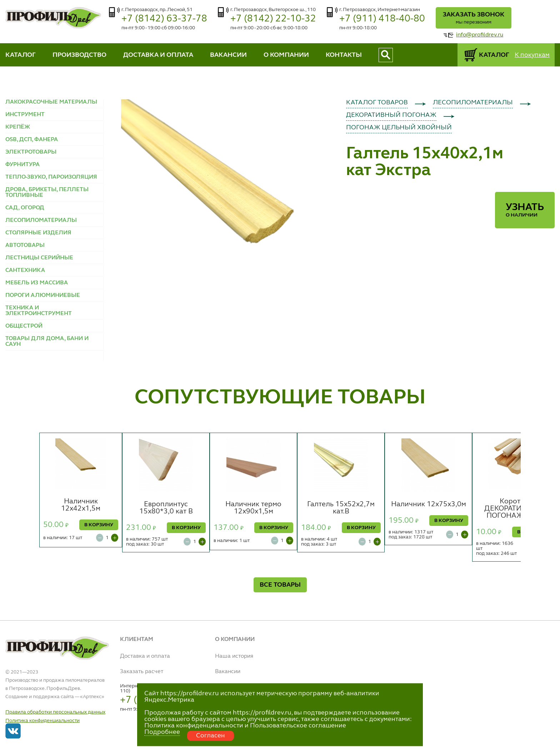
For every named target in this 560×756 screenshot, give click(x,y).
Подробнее (162, 732)
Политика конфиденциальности (42, 721)
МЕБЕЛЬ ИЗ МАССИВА (37, 283)
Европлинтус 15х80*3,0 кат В (166, 508)
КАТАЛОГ (21, 55)
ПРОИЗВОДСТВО (79, 55)
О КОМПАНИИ (286, 55)
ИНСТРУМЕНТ (25, 115)
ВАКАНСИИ (228, 55)
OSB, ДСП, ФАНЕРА (32, 140)
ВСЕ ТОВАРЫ (280, 585)
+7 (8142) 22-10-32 (273, 19)
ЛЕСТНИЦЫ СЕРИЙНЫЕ (39, 258)
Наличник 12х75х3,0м (429, 504)
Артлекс (92, 697)
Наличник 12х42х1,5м (81, 505)
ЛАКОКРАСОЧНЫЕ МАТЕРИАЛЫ (51, 102)
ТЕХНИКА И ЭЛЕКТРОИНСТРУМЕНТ (39, 311)
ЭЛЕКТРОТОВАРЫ (31, 152)
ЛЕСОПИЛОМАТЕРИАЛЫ (41, 220)
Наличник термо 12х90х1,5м (253, 508)
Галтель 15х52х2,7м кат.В (341, 508)
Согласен (211, 736)
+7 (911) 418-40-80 (382, 19)
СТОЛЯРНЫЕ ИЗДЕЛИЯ (38, 233)
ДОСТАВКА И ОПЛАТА (158, 55)
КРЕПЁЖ (18, 127)
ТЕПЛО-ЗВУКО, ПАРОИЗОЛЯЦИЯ (51, 177)
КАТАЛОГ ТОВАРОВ (377, 103)
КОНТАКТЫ (344, 55)
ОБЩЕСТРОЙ (24, 326)
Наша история (234, 656)
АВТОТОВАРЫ (25, 245)
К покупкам (532, 55)
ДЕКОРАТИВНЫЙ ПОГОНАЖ (391, 115)
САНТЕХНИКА (25, 270)
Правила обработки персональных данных (55, 712)
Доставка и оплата (145, 656)
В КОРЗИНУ (99, 525)
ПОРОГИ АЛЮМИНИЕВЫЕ (43, 295)
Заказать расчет (142, 672)
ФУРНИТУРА (22, 165)
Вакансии (228, 672)
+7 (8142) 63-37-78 (164, 19)
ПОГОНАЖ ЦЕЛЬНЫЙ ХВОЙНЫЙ (399, 128)
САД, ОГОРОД (25, 208)
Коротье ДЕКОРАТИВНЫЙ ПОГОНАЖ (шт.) (514, 509)
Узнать (525, 210)
